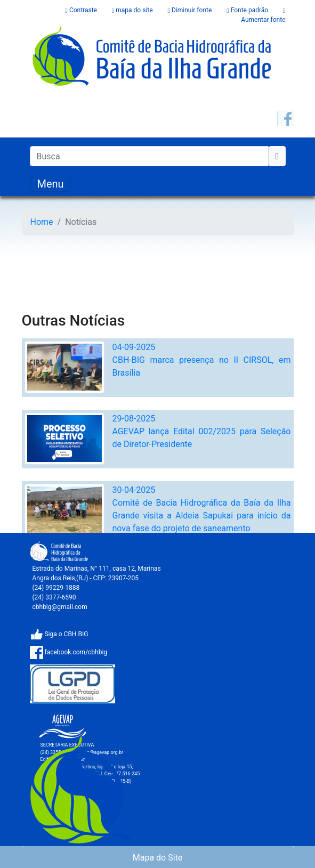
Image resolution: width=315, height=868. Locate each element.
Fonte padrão (248, 10)
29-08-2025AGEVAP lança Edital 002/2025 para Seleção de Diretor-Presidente (202, 431)
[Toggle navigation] (51, 184)
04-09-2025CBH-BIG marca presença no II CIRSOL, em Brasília (202, 360)
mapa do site (133, 10)
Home (42, 222)
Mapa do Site (158, 858)
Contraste (82, 10)
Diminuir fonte (191, 10)
